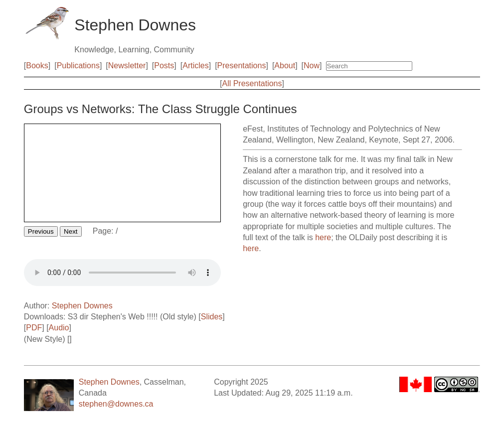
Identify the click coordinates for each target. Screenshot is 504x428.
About (285, 66)
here (323, 237)
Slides (212, 317)
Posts (164, 66)
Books (37, 66)
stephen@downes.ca (116, 404)
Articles (195, 66)
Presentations (242, 66)
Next (71, 231)
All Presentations (252, 83)
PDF (34, 328)
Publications (78, 66)
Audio (59, 328)
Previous (41, 231)
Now (312, 66)
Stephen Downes (82, 306)
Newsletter (127, 66)
